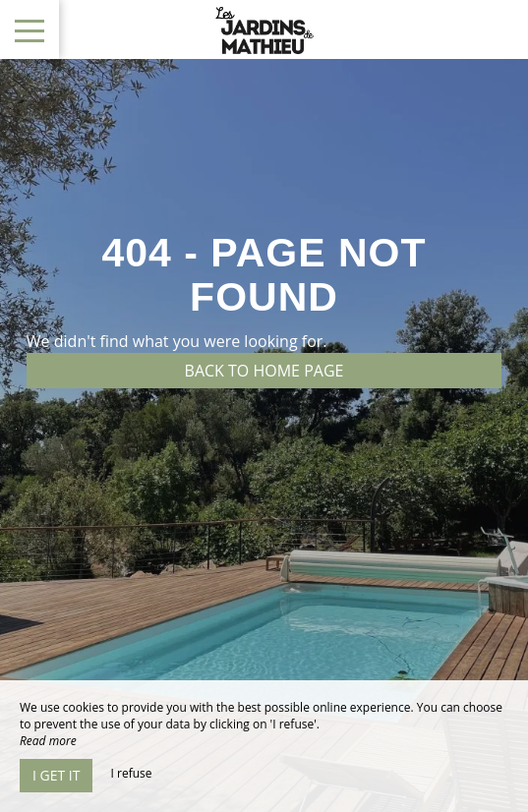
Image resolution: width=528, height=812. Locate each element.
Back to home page (264, 371)
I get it (56, 775)
